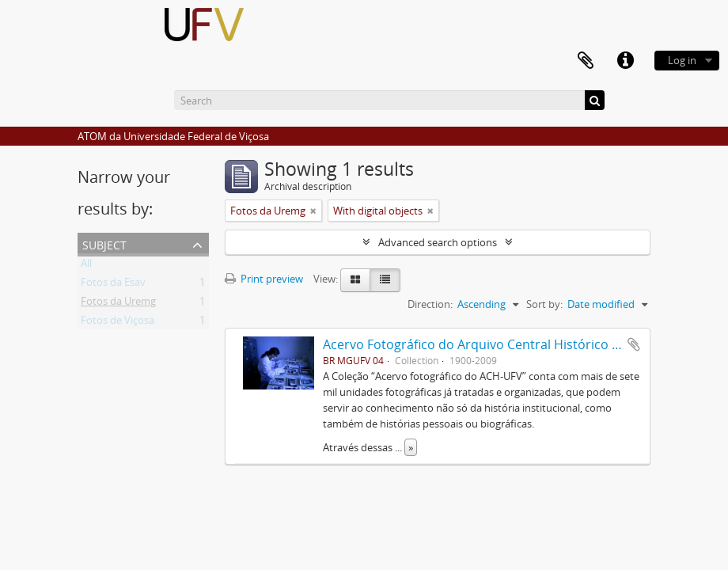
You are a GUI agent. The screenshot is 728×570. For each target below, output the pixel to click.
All (86, 266)
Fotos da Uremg (118, 304)
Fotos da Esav (113, 285)
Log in (682, 60)
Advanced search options (438, 242)
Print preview (264, 279)
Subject (104, 243)
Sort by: (544, 304)
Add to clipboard (634, 344)
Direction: (430, 304)
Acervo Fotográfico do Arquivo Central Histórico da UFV (488, 344)
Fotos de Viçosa (118, 323)
